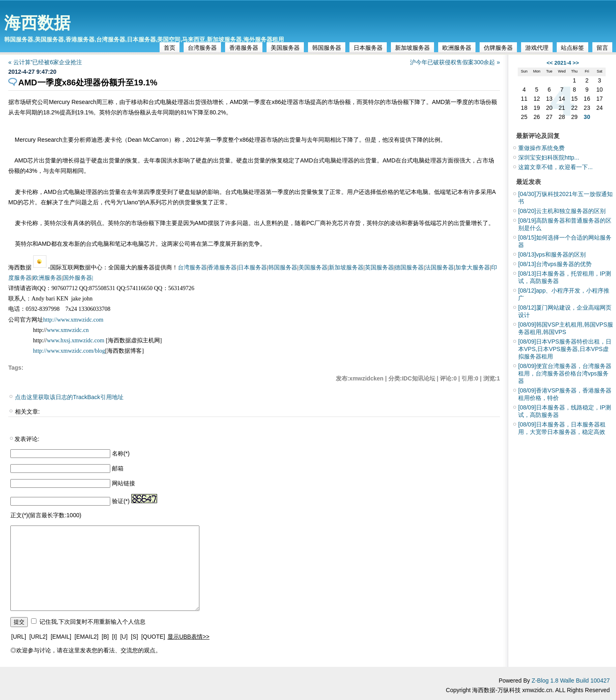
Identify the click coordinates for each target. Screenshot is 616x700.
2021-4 (563, 63)
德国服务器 (409, 268)
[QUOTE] (153, 637)
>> (576, 63)
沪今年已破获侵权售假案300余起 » (455, 62)
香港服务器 (244, 48)
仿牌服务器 (498, 48)
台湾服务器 (202, 48)
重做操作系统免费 (541, 148)
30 (587, 117)
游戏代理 (537, 48)
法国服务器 (439, 268)
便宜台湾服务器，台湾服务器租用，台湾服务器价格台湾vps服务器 (565, 373)
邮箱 (118, 468)
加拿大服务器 (473, 268)
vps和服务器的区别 (552, 254)
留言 (602, 48)
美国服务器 (285, 48)
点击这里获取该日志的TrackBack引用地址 (69, 397)
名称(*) (121, 453)
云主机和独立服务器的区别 (562, 211)
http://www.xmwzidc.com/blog (69, 351)
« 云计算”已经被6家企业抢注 (45, 62)
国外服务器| (78, 278)
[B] (105, 637)
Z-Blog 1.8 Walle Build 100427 (571, 681)
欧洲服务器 (457, 48)
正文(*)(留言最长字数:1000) (46, 515)
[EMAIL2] (87, 637)
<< (549, 63)
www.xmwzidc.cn (68, 330)
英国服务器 (379, 268)
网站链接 (124, 483)
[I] (114, 637)
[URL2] (39, 637)
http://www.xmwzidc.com (73, 320)
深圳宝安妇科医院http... (549, 157)
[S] (135, 637)
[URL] (19, 637)
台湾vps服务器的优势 (555, 264)
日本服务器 (368, 48)
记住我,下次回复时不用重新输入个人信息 (92, 622)
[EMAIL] (61, 637)
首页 (170, 48)
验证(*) (121, 501)
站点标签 (572, 48)
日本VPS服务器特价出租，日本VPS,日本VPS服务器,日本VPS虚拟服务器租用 (565, 349)
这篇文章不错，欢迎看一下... (555, 167)
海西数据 (37, 23)
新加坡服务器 (412, 48)
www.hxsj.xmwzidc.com (76, 340)
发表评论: (27, 439)
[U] (124, 637)
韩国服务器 (327, 48)
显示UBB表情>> (188, 637)
